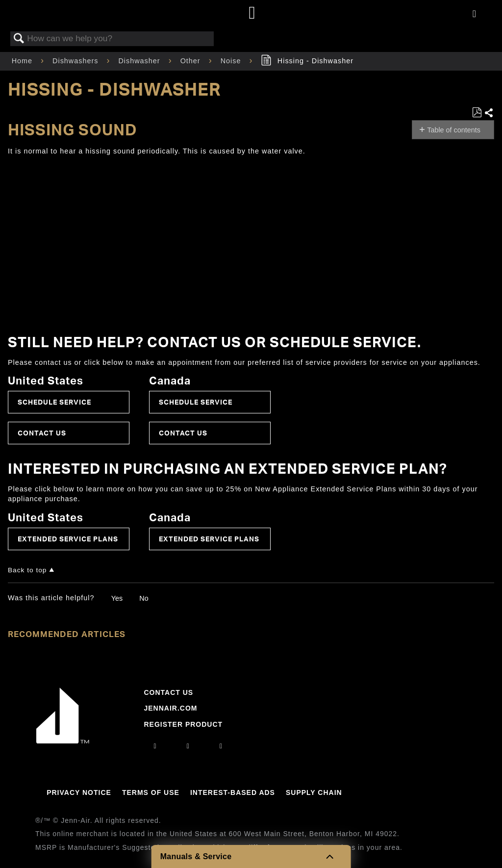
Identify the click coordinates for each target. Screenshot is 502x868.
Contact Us (42, 433)
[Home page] (252, 13)
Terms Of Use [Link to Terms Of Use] (151, 792)
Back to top (27, 570)
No (144, 598)
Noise (232, 61)
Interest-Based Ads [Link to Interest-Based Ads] (233, 792)
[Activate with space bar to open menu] (474, 14)
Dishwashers (76, 61)
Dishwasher (140, 61)
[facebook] (188, 746)
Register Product (183, 724)
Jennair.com (170, 708)
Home (23, 61)
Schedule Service (54, 402)
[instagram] (155, 746)
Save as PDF (477, 113)
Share (489, 113)
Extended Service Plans (68, 539)
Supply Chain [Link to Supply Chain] (314, 792)
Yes (117, 598)
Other (192, 61)
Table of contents (454, 130)
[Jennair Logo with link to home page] (63, 741)
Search (19, 39)
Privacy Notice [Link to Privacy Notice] (79, 792)
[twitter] (221, 746)
